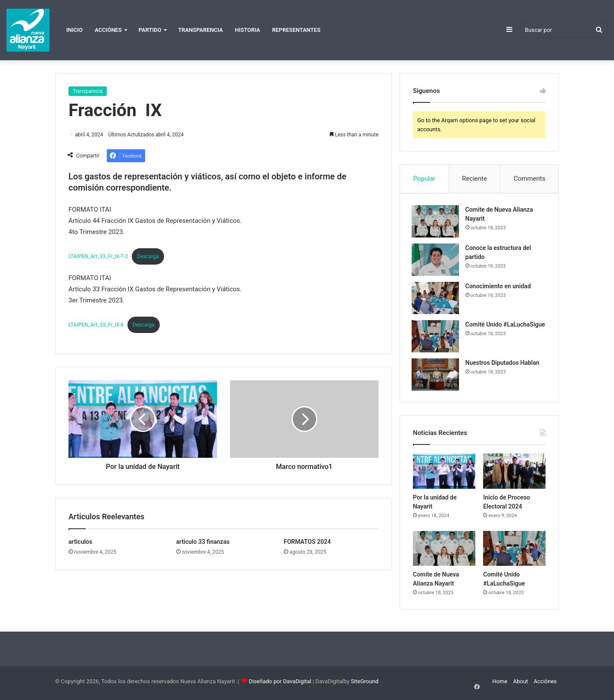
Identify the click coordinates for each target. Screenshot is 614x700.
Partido (150, 30)
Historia (248, 30)
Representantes (296, 30)
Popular (425, 179)
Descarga (148, 256)
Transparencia (201, 30)
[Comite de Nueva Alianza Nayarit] (437, 223)
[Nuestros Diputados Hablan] (437, 376)
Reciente (474, 179)
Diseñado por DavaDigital (280, 684)
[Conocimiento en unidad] (437, 299)
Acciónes (108, 30)
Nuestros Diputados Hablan (504, 364)
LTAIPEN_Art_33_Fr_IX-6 (96, 325)
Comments (530, 179)
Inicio (74, 30)
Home (500, 684)
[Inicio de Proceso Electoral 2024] (514, 474)
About (521, 684)
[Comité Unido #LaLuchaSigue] (437, 338)
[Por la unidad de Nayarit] (444, 474)
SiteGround (365, 684)
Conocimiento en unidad (499, 287)
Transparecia (88, 91)
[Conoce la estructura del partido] (437, 261)
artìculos (80, 542)
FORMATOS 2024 (307, 542)
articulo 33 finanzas (203, 542)
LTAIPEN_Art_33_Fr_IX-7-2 (98, 256)
